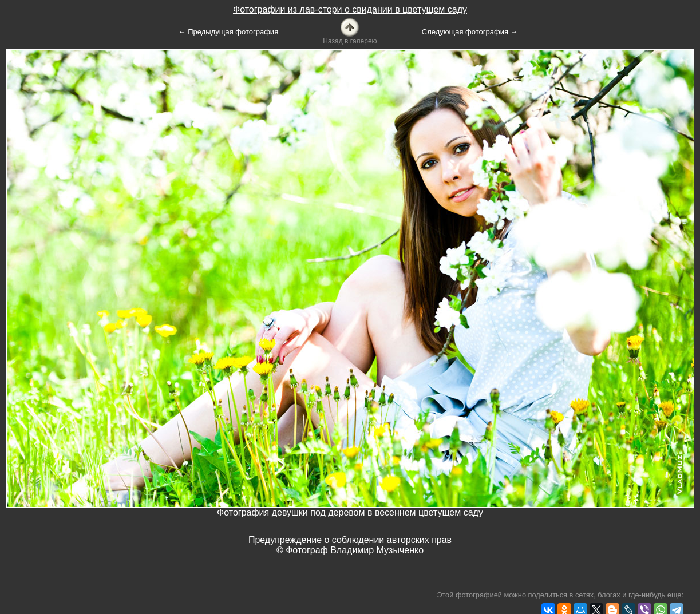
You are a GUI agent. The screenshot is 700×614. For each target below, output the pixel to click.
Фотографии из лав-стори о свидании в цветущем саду (350, 9)
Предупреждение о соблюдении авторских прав (350, 540)
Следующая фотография (465, 32)
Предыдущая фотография (233, 32)
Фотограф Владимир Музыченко (355, 550)
